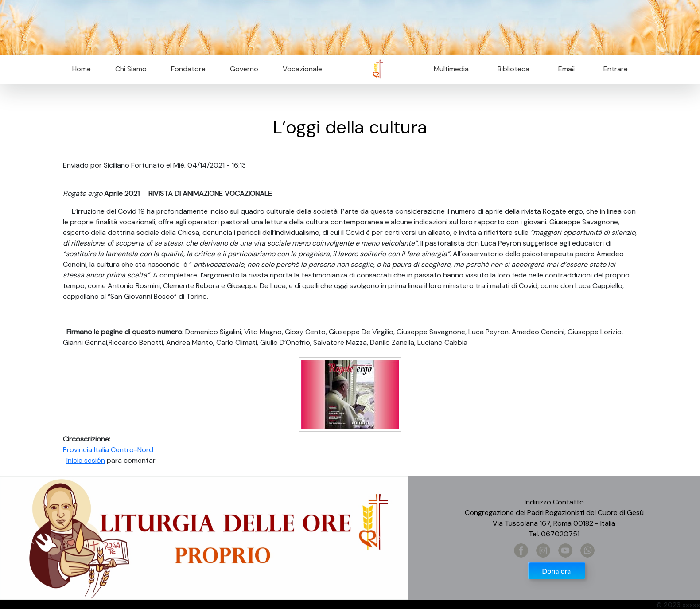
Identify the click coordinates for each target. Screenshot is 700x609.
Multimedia (451, 69)
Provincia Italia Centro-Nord (108, 450)
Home (82, 69)
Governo (244, 69)
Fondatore (188, 69)
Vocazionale (302, 69)
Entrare (616, 69)
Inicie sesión (86, 460)
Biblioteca (513, 69)
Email (564, 69)
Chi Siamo (131, 69)
